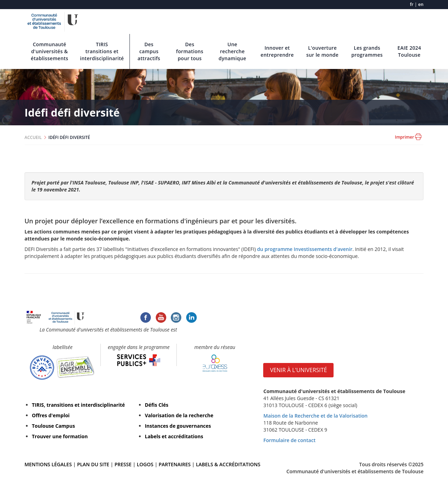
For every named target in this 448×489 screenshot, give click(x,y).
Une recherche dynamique (232, 51)
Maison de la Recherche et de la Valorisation (315, 416)
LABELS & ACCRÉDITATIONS (228, 464)
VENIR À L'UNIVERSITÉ (298, 370)
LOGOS (145, 464)
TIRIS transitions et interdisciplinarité (102, 51)
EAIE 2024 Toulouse (409, 51)
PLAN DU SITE (93, 464)
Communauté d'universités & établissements (50, 51)
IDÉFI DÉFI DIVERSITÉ (69, 137)
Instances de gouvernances (178, 426)
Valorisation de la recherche (179, 415)
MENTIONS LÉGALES (48, 464)
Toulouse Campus (53, 426)
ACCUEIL (33, 137)
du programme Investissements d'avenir (304, 249)
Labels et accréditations (174, 436)
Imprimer (408, 137)
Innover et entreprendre (277, 51)
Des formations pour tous (190, 51)
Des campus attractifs (149, 51)
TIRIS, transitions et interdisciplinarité (78, 405)
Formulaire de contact (289, 440)
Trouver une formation (60, 436)
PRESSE (124, 464)
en (421, 4)
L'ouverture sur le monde (322, 51)
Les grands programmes (367, 51)
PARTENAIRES (174, 464)
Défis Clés (157, 405)
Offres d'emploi (51, 415)
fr (412, 4)
